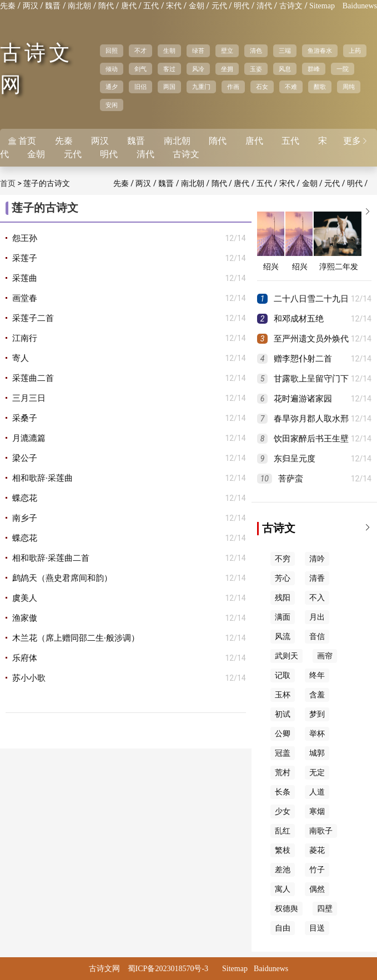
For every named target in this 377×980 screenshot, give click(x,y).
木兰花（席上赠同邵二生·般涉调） (76, 638)
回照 (112, 51)
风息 (285, 69)
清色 (256, 51)
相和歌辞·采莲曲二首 (51, 558)
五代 (151, 6)
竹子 (317, 870)
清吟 (317, 559)
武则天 (286, 656)
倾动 (112, 69)
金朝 (197, 6)
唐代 (129, 6)
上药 (355, 51)
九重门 (201, 87)
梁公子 (25, 458)
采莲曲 (25, 278)
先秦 (8, 6)
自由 (283, 928)
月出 (317, 617)
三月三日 (29, 398)
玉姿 (256, 69)
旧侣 (140, 87)
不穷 (283, 559)
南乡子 (25, 518)
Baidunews (360, 6)
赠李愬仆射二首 (303, 359)
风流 (283, 637)
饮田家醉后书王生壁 (311, 439)
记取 (283, 675)
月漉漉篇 (29, 438)
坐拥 (227, 69)
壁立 (227, 51)
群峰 (314, 69)
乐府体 (25, 658)
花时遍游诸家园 (303, 399)
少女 (283, 811)
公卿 (283, 734)
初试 (283, 714)
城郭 (317, 753)
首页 (8, 184)
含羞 (317, 695)
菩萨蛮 (291, 479)
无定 (317, 773)
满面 (283, 617)
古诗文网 (104, 969)
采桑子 (25, 418)
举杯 (317, 734)
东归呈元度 (295, 459)
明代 (242, 6)
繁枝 (283, 850)
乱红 (283, 831)
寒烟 (317, 811)
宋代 (174, 6)
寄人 (21, 358)
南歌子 (321, 831)
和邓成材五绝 (299, 319)
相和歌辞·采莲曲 (42, 478)
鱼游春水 (320, 51)
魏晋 (53, 6)
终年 (317, 675)
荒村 (283, 773)
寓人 (283, 889)
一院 (343, 69)
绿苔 (198, 51)
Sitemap (322, 6)
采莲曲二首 (33, 378)
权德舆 (286, 909)
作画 (233, 87)
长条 (283, 792)
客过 (169, 69)
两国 (169, 87)
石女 (262, 87)
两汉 (31, 6)
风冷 (198, 69)
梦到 (317, 714)
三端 (285, 51)
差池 (283, 870)
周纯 (349, 87)
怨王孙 (25, 238)
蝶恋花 (25, 498)
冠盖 (283, 753)
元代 (219, 6)
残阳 (283, 598)
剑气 (140, 69)
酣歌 (320, 87)
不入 (317, 598)
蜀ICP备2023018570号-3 (168, 969)
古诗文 (291, 6)
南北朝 (79, 6)
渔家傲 (25, 618)
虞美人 (25, 598)
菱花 (317, 850)
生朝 (169, 51)
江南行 (25, 338)
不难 (291, 87)
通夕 (112, 87)
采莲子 (25, 258)
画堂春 (25, 298)
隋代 (106, 6)
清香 (317, 578)
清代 (264, 6)
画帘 (325, 656)
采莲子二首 (33, 318)
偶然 (317, 889)
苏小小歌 (29, 678)
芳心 (283, 578)
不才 (140, 51)
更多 (356, 141)
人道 (317, 792)
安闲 (112, 105)
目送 (317, 928)
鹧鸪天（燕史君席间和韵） (62, 578)
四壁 (325, 909)
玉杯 (283, 695)
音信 (317, 637)
